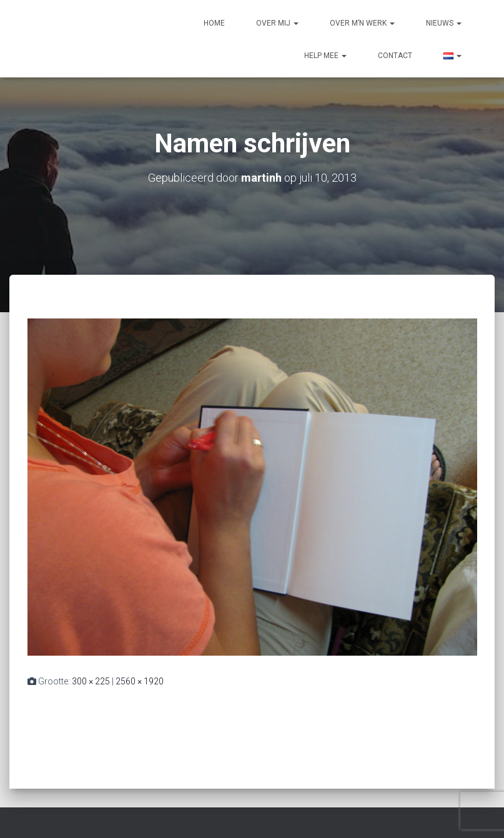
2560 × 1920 (140, 681)
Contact (395, 56)
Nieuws (444, 23)
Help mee (325, 56)
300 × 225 (91, 681)
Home (214, 23)
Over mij (277, 23)
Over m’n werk (362, 23)
